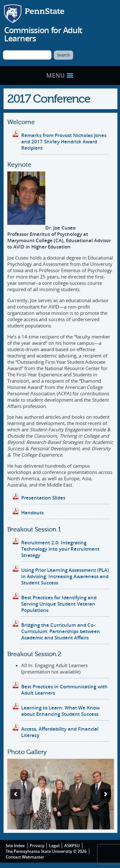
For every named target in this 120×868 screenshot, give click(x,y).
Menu (60, 75)
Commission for (43, 34)
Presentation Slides (43, 498)
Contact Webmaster (25, 857)
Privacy (37, 846)
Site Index (15, 846)
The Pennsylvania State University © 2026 (46, 851)
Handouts (32, 512)
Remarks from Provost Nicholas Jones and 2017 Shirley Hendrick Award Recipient (64, 141)
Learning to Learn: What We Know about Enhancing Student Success (60, 711)
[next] (106, 794)
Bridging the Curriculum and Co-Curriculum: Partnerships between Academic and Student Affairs (61, 631)
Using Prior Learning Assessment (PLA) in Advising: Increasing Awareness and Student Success (65, 576)
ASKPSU (72, 846)
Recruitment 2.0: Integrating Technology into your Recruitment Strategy (60, 549)
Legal (54, 846)
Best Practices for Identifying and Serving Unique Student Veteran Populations (59, 604)
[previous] (16, 794)
